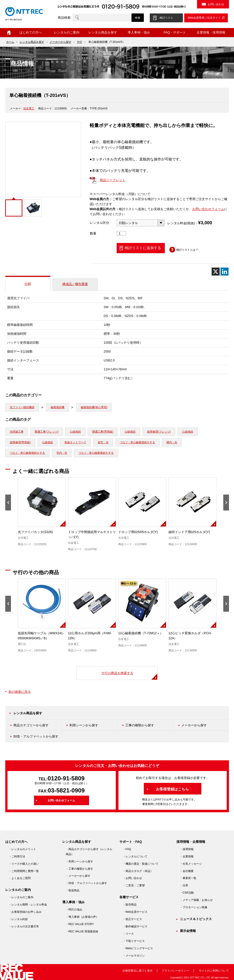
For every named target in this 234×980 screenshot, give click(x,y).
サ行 (79, 42)
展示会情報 (188, 931)
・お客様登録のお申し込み (25, 912)
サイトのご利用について (214, 971)
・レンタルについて (135, 856)
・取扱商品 (73, 890)
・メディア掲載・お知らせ (196, 900)
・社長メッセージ (191, 864)
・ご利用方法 (17, 856)
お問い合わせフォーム (208, 209)
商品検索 (64, 18)
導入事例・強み (139, 32)
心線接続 (75, 432)
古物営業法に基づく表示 (137, 971)
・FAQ (127, 849)
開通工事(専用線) (103, 432)
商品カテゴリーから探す (31, 725)
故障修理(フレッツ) (159, 432)
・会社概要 (187, 871)
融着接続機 (58, 407)
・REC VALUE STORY (80, 924)
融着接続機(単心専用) (94, 407)
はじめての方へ (31, 32)
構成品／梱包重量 (75, 284)
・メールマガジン (134, 956)
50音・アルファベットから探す (36, 736)
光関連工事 (17, 432)
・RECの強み (74, 910)
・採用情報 (187, 849)
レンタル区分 (100, 223)
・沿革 (184, 885)
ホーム (9, 33)
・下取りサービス (134, 941)
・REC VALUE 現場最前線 (82, 931)
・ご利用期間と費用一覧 (24, 871)
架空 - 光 (103, 442)
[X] (216, 272)
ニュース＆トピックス (196, 919)
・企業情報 (187, 856)
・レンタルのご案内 (21, 897)
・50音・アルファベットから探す (86, 883)
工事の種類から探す (140, 725)
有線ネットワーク (75, 442)
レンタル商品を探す (103, 32)
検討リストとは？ (187, 250)
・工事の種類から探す (79, 869)
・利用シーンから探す (79, 861)
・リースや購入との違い (24, 864)
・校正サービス (132, 919)
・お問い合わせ (132, 878)
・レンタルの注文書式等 (24, 926)
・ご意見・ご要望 (134, 885)
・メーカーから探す (78, 876)
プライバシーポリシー (175, 971)
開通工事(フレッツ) (47, 432)
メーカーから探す (60, 42)
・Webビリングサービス (138, 948)
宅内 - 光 (62, 453)
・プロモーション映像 (194, 907)
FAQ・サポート (175, 32)
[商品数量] (121, 233)
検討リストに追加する (143, 248)
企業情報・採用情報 (211, 32)
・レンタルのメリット (22, 849)
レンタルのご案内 (67, 32)
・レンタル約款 (18, 919)
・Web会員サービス (135, 912)
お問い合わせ (216, 4)
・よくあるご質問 (20, 878)
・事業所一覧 (188, 878)
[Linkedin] (225, 272)
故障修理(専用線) (20, 442)
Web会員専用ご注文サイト (204, 18)
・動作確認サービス (135, 926)
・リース (128, 934)
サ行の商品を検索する (117, 673)
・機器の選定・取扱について (141, 864)
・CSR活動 (187, 893)
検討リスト (166, 18)
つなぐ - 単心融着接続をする (138, 442)
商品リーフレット (113, 180)
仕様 (28, 284)
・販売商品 (130, 905)
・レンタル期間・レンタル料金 (28, 905)
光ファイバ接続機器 (22, 407)
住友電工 (29, 108)
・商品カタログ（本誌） (138, 871)
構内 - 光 (172, 442)
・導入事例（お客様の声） (82, 917)
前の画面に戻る (20, 692)
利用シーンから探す (84, 725)
